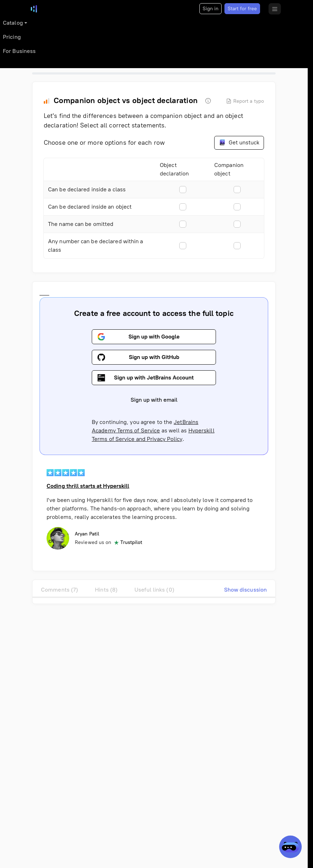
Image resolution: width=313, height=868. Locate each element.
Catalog (13, 23)
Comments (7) (59, 590)
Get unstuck (239, 142)
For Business (19, 51)
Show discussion (246, 590)
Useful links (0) (154, 590)
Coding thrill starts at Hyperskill (88, 486)
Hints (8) (106, 590)
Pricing (12, 37)
